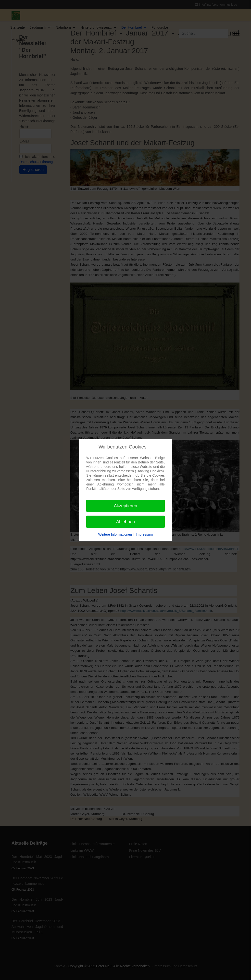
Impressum (144, 534)
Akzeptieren (125, 506)
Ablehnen (125, 522)
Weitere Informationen (115, 534)
